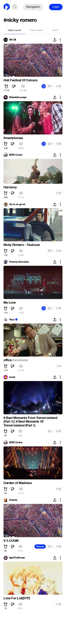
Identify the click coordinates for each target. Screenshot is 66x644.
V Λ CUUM (11, 541)
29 (59, 144)
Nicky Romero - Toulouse (22, 245)
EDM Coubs (16, 155)
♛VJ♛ (13, 40)
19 (59, 604)
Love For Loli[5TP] (17, 598)
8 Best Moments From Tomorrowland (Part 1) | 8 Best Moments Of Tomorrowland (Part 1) (30, 422)
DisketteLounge (18, 97)
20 (59, 431)
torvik (12, 377)
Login (56, 7)
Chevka (13, 500)
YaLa (12, 320)
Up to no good (17, 204)
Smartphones (13, 138)
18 (59, 193)
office (8, 360)
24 (59, 251)
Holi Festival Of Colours (21, 80)
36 (59, 308)
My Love (10, 303)
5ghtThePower (17, 558)
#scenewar (20, 360)
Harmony (10, 187)
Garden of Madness (18, 483)
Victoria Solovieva (19, 262)
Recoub (40, 546)
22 (59, 86)
